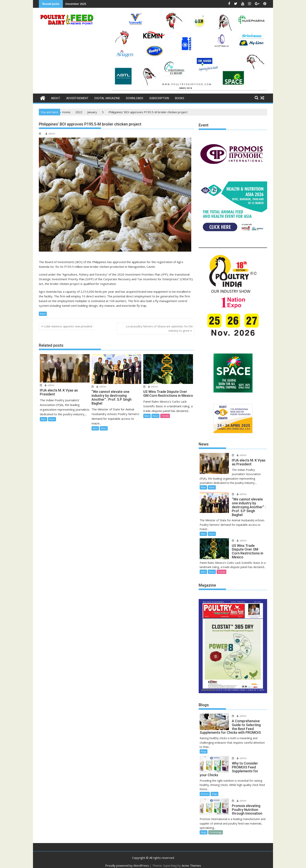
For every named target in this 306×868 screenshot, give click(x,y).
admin (50, 134)
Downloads (135, 98)
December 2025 (76, 4)
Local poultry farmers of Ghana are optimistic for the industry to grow (159, 328)
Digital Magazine (107, 98)
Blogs (204, 748)
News (43, 314)
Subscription (159, 98)
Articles (205, 790)
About (56, 98)
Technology (216, 829)
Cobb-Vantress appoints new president (68, 326)
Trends (165, 416)
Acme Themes (191, 862)
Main (44, 419)
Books (180, 98)
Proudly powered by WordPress (127, 862)
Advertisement (77, 98)
